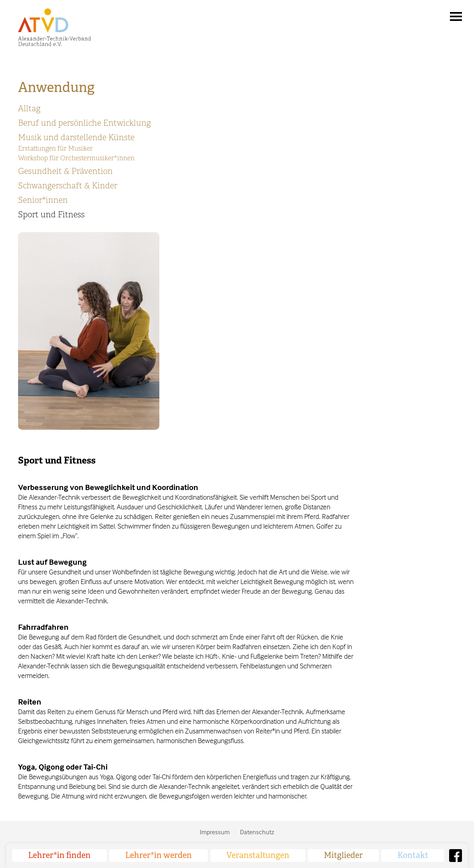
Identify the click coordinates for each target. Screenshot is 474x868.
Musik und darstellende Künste (76, 138)
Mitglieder (343, 855)
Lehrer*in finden (59, 855)
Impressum (215, 832)
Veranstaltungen (258, 855)
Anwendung (56, 87)
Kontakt (413, 855)
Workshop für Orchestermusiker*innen (76, 158)
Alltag (29, 109)
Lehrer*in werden (159, 855)
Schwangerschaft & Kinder (68, 186)
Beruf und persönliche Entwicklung (84, 123)
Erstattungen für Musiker (55, 149)
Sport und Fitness (51, 215)
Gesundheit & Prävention (65, 171)
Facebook (456, 856)
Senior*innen (43, 200)
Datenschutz (257, 832)
